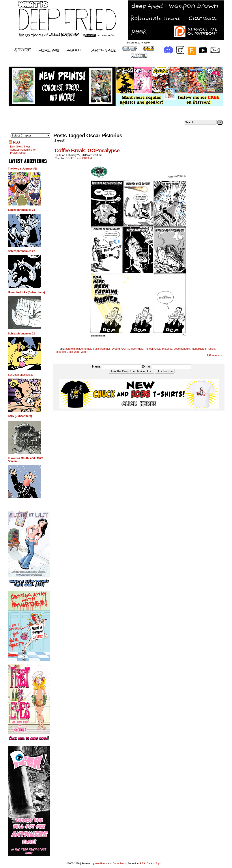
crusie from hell (101, 349)
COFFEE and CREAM (79, 158)
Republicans (199, 349)
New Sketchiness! (21, 147)
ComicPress (119, 863)
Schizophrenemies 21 (22, 334)
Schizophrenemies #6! (23, 150)
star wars (74, 352)
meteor (149, 349)
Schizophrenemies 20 (21, 375)
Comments (214, 355)
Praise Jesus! (18, 153)
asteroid (70, 349)
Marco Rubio (136, 349)
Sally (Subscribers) (20, 416)
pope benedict (182, 349)
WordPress (101, 863)
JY (60, 155)
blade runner (84, 349)
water (84, 352)
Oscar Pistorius (163, 349)
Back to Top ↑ (154, 863)
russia (211, 349)
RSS (16, 142)
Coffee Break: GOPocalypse (87, 150)
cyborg (116, 349)
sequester (62, 352)
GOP (124, 349)
